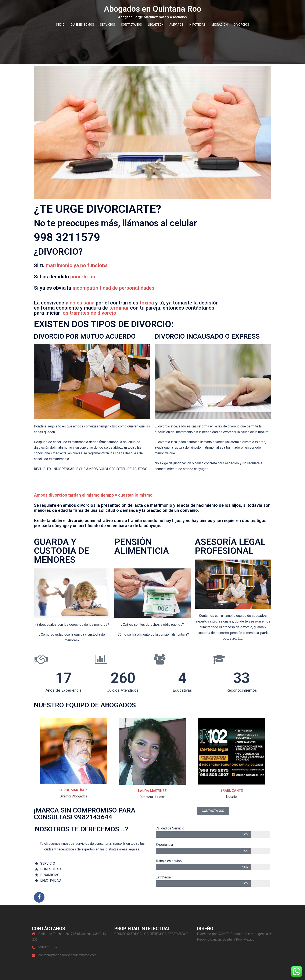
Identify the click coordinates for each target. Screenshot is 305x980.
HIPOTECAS (197, 25)
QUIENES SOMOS (82, 25)
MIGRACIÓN (220, 25)
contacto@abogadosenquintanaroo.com (67, 955)
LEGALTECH (156, 25)
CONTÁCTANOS (131, 25)
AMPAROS (176, 25)
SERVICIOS (107, 25)
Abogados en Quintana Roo (153, 9)
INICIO (60, 25)
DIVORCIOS (241, 25)
